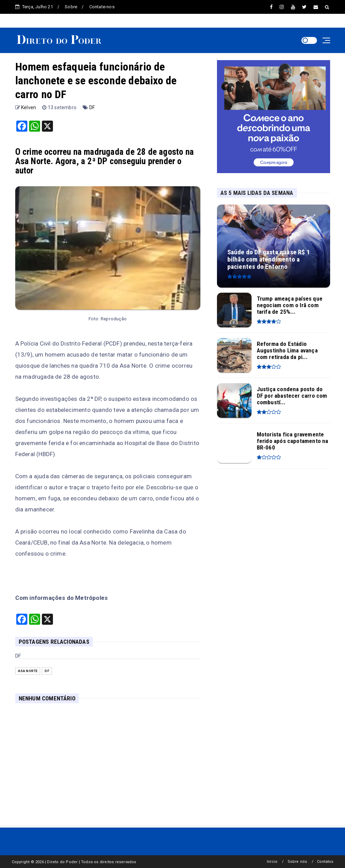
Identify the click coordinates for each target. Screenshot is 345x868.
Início (272, 862)
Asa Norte (28, 671)
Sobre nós (297, 862)
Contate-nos (102, 7)
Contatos (325, 862)
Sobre (71, 7)
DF (92, 107)
